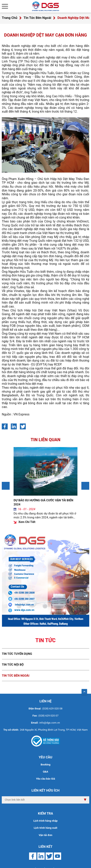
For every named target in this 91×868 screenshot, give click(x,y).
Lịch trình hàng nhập (45, 821)
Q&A (45, 772)
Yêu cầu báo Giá (45, 779)
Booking (46, 765)
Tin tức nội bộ (13, 665)
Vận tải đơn (45, 835)
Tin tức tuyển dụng (17, 654)
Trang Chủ (10, 18)
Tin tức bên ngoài (16, 676)
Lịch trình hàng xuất (46, 828)
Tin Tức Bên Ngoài (37, 18)
